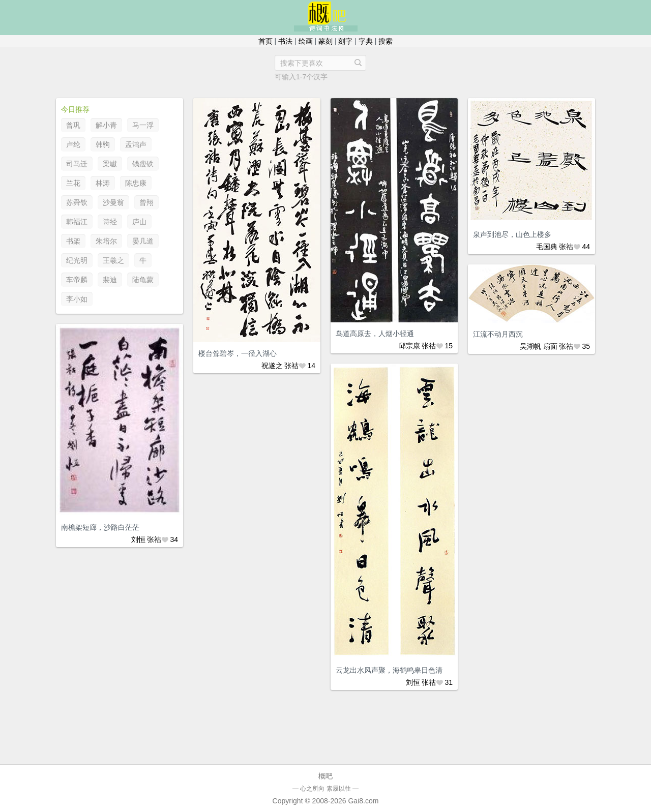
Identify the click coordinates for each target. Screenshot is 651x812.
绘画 (306, 41)
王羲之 (113, 260)
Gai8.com (363, 801)
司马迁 (77, 164)
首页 (265, 41)
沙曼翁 (113, 202)
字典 (366, 41)
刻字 (345, 41)
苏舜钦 (77, 202)
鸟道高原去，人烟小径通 (375, 334)
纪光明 (77, 260)
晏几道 (143, 241)
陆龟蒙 (143, 280)
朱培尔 (106, 241)
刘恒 (138, 539)
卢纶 (73, 144)
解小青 (106, 125)
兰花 (73, 183)
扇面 (550, 346)
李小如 (77, 299)
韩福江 (77, 222)
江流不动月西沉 (498, 334)
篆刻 (325, 41)
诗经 (110, 222)
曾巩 (73, 125)
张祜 (291, 366)
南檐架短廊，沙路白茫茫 (100, 527)
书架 (73, 241)
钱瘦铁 (143, 164)
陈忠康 (136, 183)
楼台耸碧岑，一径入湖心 (238, 353)
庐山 (139, 222)
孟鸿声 (136, 144)
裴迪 (110, 280)
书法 (285, 41)
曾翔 (146, 202)
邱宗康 (409, 346)
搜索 (386, 41)
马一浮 (143, 125)
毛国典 (547, 247)
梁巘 (110, 164)
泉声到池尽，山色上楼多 (512, 234)
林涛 (103, 183)
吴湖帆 (530, 346)
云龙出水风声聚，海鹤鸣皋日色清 (389, 670)
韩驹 (103, 144)
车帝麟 (77, 280)
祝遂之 (272, 366)
